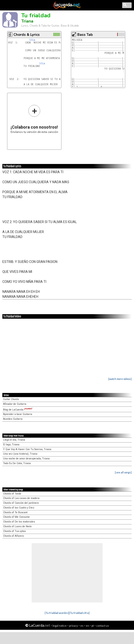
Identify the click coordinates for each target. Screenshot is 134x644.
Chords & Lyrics (27, 35)
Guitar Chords (11, 399)
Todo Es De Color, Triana (17, 463)
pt (93, 626)
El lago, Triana (11, 445)
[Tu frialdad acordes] (57, 613)
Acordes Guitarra (13, 419)
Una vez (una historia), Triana (20, 454)
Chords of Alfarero (13, 536)
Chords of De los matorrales (19, 522)
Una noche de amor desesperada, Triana (26, 459)
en (87, 626)
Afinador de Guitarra (15, 404)
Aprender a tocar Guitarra (18, 414)
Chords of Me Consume (16, 517)
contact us (103, 626)
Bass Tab (85, 35)
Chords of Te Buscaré (15, 512)
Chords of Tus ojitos (14, 531)
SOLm (32, 40)
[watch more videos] (120, 379)
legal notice (60, 626)
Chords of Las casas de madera (21, 498)
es (82, 626)
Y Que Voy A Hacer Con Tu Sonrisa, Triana (27, 449)
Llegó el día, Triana (14, 440)
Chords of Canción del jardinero (21, 503)
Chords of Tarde (12, 494)
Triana (27, 21)
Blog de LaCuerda (18, 410)
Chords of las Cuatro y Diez (19, 508)
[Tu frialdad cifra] (79, 613)
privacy (73, 626)
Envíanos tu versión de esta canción (34, 119)
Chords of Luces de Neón (17, 526)
